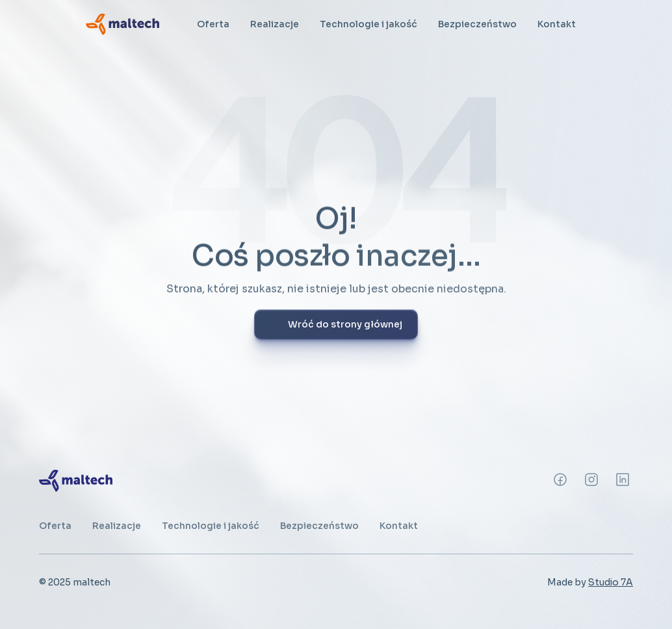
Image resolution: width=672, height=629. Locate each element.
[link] (123, 24)
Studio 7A (611, 582)
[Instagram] (560, 480)
